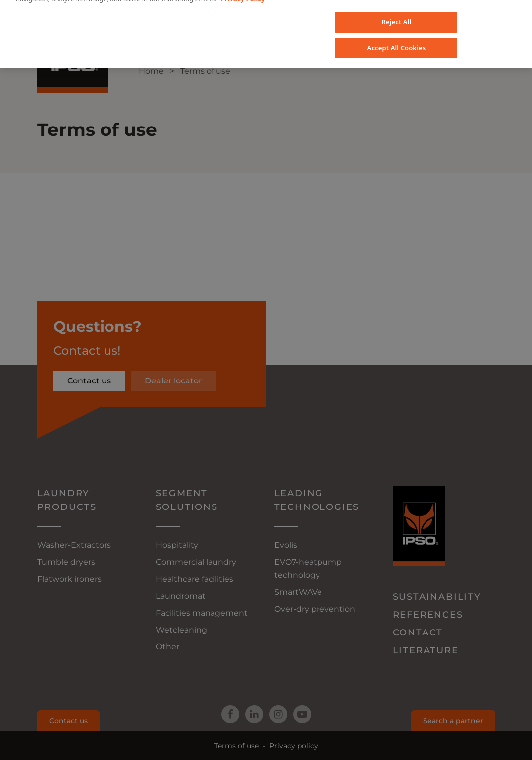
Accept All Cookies (397, 23)
